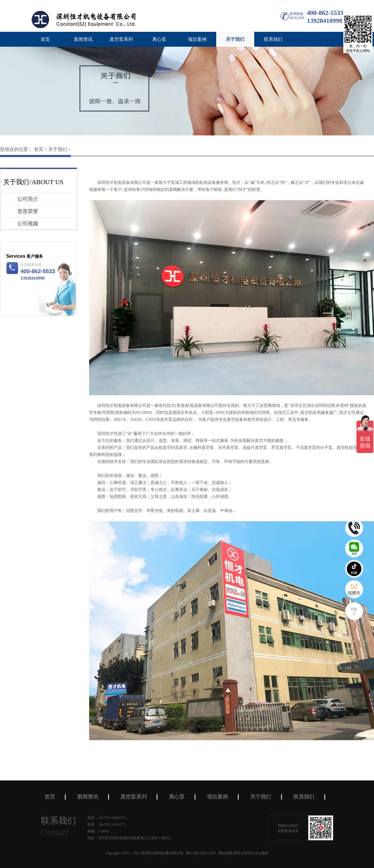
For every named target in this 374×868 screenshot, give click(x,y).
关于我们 (58, 149)
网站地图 (225, 853)
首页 (45, 39)
